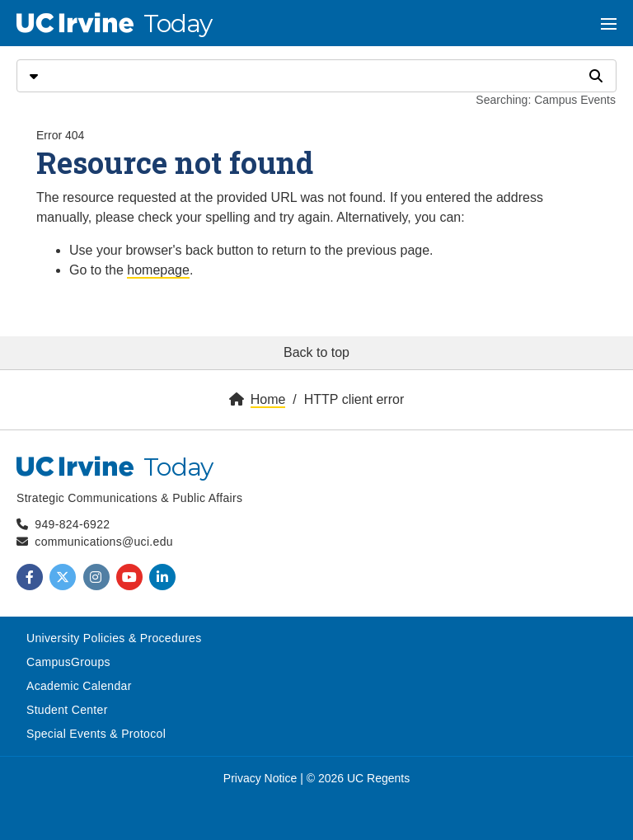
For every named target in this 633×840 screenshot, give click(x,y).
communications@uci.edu (104, 542)
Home (268, 399)
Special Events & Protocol (96, 734)
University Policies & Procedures (114, 638)
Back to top (316, 352)
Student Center (67, 710)
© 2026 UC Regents (359, 778)
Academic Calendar (79, 686)
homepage (158, 270)
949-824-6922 (72, 524)
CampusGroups (68, 662)
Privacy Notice (260, 778)
